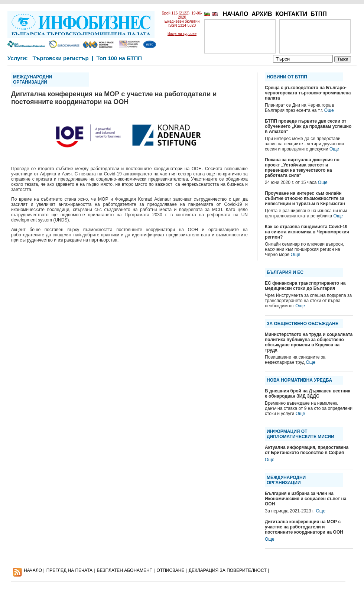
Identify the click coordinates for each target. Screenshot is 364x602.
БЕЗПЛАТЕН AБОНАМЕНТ (125, 570)
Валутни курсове (182, 34)
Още (329, 110)
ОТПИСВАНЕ (171, 570)
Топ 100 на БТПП (119, 58)
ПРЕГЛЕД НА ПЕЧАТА (69, 570)
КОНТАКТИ (291, 14)
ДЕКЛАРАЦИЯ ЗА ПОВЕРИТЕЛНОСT (228, 570)
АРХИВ (262, 14)
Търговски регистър (60, 58)
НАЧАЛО (236, 14)
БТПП (319, 14)
